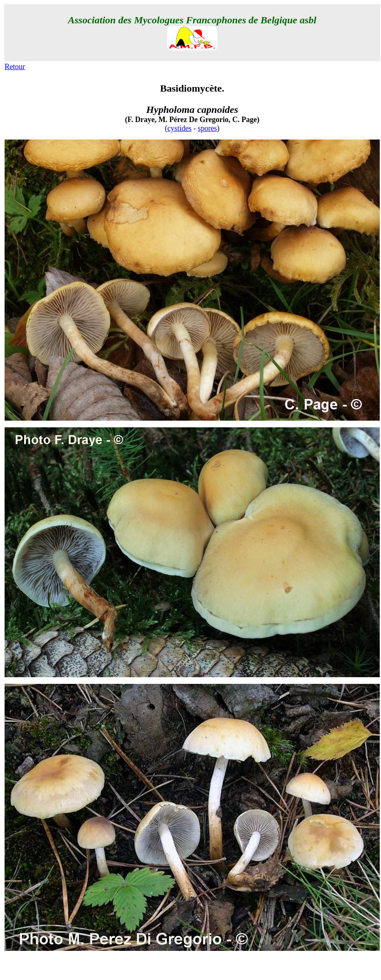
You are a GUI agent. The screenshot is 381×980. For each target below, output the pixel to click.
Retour (15, 67)
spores (208, 128)
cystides (180, 128)
